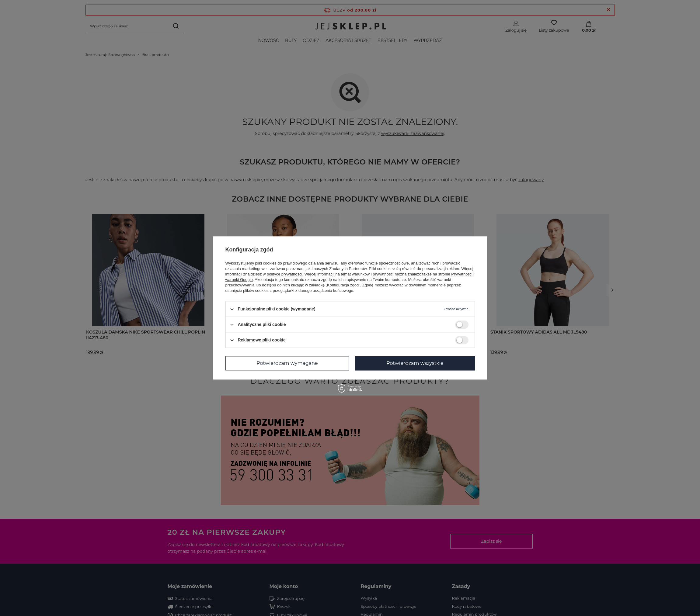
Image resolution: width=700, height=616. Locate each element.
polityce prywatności (284, 274)
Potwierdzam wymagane (287, 363)
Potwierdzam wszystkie (415, 363)
